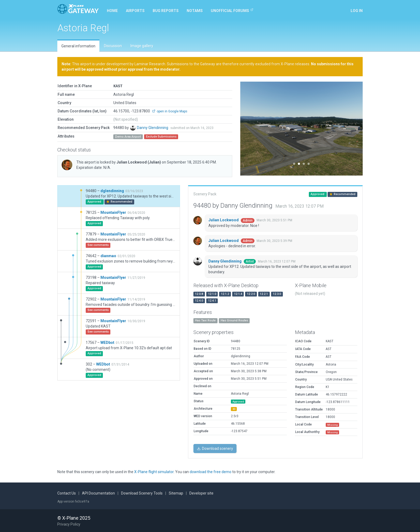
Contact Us (67, 493)
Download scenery (215, 448)
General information (78, 46)
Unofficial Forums (232, 10)
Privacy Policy (69, 524)
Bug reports (166, 11)
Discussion (113, 46)
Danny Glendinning (153, 127)
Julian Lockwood (139, 162)
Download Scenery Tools (142, 493)
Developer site (201, 493)
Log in (357, 11)
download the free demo (211, 472)
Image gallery (142, 46)
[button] (250, 129)
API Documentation (98, 493)
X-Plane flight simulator (154, 472)
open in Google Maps (170, 111)
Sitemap (176, 493)
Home (112, 11)
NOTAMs (195, 11)
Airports (135, 11)
